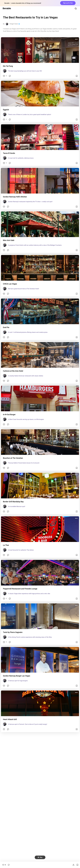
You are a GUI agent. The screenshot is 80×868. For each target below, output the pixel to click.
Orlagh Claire (14, 24)
